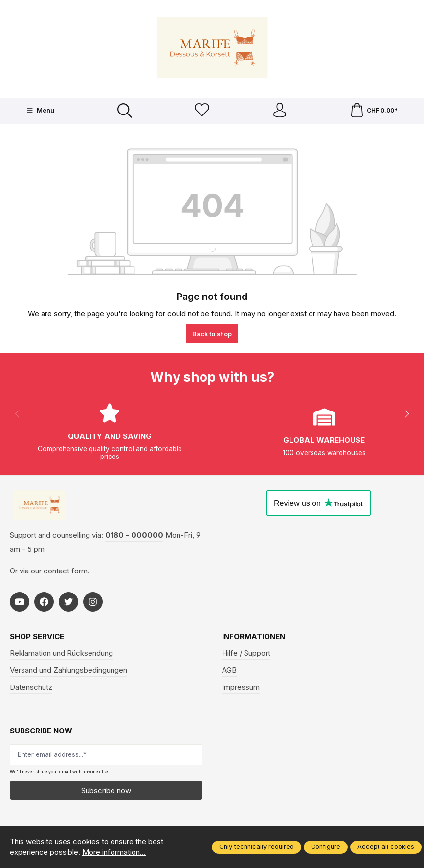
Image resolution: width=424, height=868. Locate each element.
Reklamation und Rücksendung (61, 653)
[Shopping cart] (374, 111)
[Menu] (40, 111)
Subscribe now (106, 790)
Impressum (241, 688)
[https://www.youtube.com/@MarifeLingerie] (20, 602)
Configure (326, 847)
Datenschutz (31, 688)
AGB (229, 670)
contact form (66, 571)
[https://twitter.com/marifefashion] (68, 602)
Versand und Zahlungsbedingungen (68, 670)
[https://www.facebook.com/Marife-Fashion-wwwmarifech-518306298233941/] (44, 602)
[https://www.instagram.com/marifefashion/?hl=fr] (93, 602)
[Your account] (279, 111)
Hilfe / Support (246, 653)
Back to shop (212, 334)
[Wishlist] (202, 111)
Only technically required (257, 847)
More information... (114, 852)
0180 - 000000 (134, 535)
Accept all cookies (386, 847)
